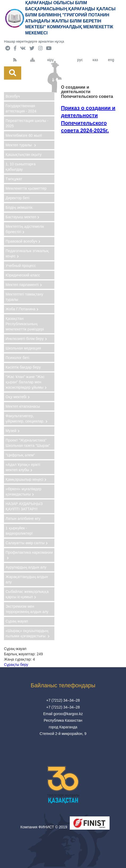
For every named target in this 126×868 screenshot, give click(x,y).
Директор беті (18, 198)
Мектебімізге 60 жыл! (24, 135)
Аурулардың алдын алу (26, 567)
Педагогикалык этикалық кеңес (27, 253)
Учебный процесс (21, 266)
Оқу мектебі (18, 397)
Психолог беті (17, 358)
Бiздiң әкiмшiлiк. (19, 207)
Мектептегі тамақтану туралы (24, 297)
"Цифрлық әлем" (20, 455)
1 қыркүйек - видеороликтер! (19, 531)
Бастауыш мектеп (22, 217)
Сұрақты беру (16, 665)
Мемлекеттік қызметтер (26, 188)
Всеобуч (13, 96)
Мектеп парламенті (24, 285)
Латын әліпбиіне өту (23, 519)
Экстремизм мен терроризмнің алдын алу (27, 609)
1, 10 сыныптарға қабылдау (21, 167)
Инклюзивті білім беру (26, 339)
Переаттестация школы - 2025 (27, 123)
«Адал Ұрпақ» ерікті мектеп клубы (23, 467)
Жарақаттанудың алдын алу (27, 579)
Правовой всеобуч (23, 241)
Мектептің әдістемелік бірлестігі (25, 229)
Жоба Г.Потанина (22, 309)
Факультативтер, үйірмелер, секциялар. (27, 419)
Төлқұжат (14, 179)
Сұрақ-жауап (17, 621)
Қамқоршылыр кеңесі (26, 479)
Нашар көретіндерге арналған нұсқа (34, 41)
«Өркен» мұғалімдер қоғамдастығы (23, 492)
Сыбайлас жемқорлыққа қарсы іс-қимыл (27, 594)
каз (95, 60)
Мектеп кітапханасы (23, 406)
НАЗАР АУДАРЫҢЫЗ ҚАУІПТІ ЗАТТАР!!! (24, 506)
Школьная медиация (23, 348)
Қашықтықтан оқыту (24, 154)
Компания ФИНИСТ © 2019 (44, 827)
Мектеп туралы (21, 145)
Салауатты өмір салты (27, 543)
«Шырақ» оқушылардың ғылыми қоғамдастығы (28, 633)
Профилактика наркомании (29, 555)
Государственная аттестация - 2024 (21, 108)
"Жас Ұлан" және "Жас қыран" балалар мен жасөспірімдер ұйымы (26, 382)
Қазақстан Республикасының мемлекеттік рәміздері (25, 324)
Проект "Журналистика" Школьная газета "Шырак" (28, 443)
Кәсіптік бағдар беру (23, 367)
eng (111, 60)
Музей (13, 431)
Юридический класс (23, 275)
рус (80, 60)
